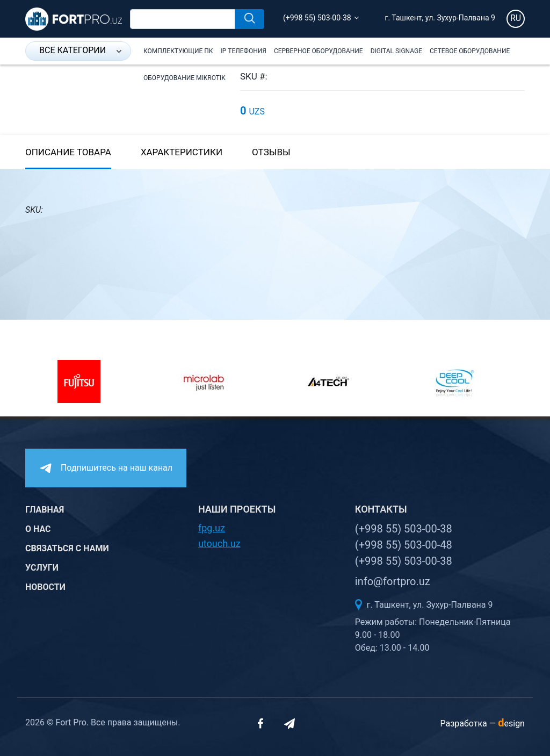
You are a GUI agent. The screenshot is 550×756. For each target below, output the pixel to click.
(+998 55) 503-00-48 (404, 545)
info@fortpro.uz (393, 581)
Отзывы (271, 152)
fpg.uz (212, 528)
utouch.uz (219, 543)
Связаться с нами (67, 548)
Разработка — (482, 723)
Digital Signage (396, 51)
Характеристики (182, 152)
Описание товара (68, 152)
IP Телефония (244, 51)
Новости (45, 587)
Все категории (80, 50)
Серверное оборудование (319, 51)
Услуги (42, 568)
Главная (45, 510)
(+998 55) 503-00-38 (317, 18)
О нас (38, 529)
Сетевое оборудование (470, 51)
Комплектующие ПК (178, 51)
